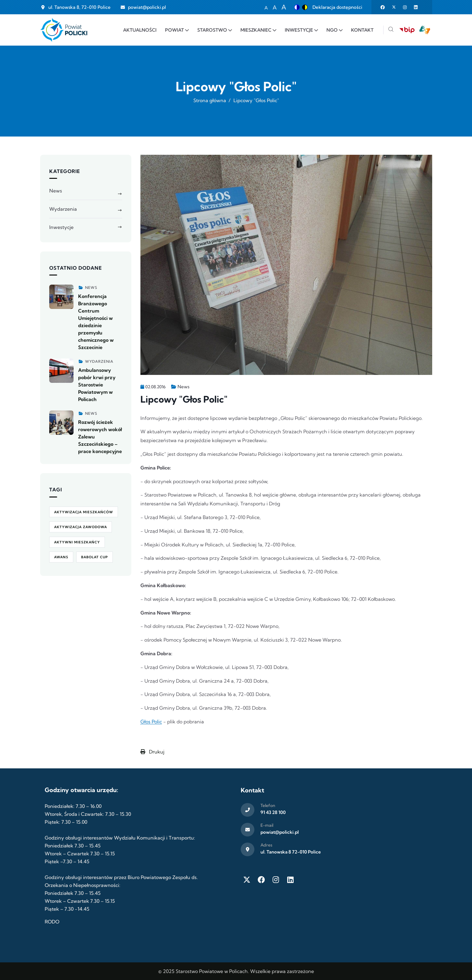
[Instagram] (276, 880)
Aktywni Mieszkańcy (77, 542)
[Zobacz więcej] (61, 297)
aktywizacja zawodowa (81, 527)
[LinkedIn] (291, 880)
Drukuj (152, 752)
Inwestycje (61, 227)
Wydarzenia (63, 209)
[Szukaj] (391, 30)
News (183, 387)
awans (61, 557)
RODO (52, 922)
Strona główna (210, 100)
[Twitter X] (247, 880)
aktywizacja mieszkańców (84, 512)
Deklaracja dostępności (337, 7)
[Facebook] (261, 880)
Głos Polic (151, 722)
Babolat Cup (95, 557)
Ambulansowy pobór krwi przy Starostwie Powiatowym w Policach (97, 385)
